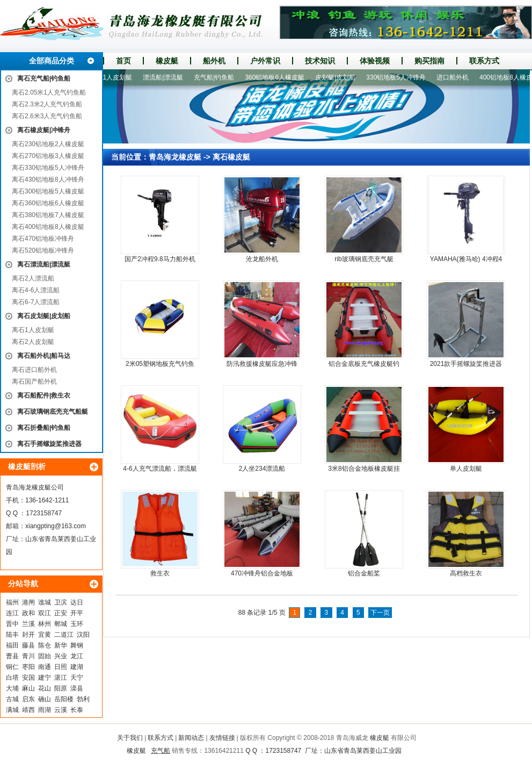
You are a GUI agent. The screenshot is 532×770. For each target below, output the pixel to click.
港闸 (28, 602)
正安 (61, 613)
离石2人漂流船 (33, 278)
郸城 (61, 624)
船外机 (214, 61)
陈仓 (45, 645)
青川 (28, 656)
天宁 (77, 678)
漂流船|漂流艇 (166, 77)
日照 (61, 667)
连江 (12, 613)
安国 (28, 678)
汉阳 (83, 635)
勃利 (83, 699)
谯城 (45, 602)
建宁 (45, 678)
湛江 (61, 678)
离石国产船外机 (34, 382)
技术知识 (320, 61)
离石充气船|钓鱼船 (44, 78)
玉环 (77, 624)
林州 (45, 624)
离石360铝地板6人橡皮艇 (48, 203)
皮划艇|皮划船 (338, 77)
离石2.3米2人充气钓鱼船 (47, 104)
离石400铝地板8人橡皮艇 (48, 227)
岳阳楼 (64, 699)
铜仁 (12, 667)
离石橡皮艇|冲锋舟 (44, 130)
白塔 (12, 678)
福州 (12, 602)
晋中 (12, 624)
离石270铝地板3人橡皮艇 (48, 156)
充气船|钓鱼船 (217, 77)
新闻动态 (191, 738)
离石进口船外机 (34, 370)
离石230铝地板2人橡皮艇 (48, 144)
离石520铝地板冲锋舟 (43, 250)
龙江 (77, 656)
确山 (45, 699)
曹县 (12, 656)
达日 (77, 602)
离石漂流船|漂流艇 (44, 264)
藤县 (28, 645)
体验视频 (375, 61)
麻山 (28, 688)
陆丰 (12, 635)
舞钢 (77, 645)
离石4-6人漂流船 (36, 290)
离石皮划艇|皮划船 (44, 316)
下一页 (380, 613)
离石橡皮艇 (231, 157)
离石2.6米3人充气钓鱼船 (47, 116)
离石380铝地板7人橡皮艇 (48, 215)
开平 (77, 613)
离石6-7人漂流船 (36, 302)
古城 (12, 699)
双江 (45, 613)
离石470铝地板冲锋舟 (43, 239)
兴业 (61, 656)
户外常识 (265, 61)
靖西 (28, 710)
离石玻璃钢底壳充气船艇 (53, 412)
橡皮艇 (167, 61)
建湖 (77, 667)
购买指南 (429, 61)
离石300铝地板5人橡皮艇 (48, 191)
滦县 (77, 688)
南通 (45, 667)
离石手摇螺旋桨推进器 (49, 444)
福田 (12, 645)
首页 (123, 61)
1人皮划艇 (121, 77)
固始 (45, 656)
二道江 (64, 635)
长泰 (77, 710)
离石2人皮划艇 (33, 342)
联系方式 (484, 61)
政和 (28, 613)
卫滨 (61, 602)
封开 (28, 635)
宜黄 (45, 635)
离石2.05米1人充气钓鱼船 (49, 92)
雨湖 (45, 710)
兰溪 (28, 624)
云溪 (61, 710)
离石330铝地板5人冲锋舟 (48, 168)
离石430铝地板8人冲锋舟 (48, 179)
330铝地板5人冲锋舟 (399, 77)
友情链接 (222, 738)
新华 (61, 645)
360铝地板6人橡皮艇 (278, 77)
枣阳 (28, 667)
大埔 (12, 688)
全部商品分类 (52, 61)
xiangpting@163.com (56, 526)
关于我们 (130, 738)
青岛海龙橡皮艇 (175, 157)
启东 (28, 699)
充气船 (161, 751)
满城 (12, 710)
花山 (45, 688)
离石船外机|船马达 (44, 356)
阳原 (61, 688)
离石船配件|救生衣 (44, 395)
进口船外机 (456, 77)
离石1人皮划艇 (33, 330)
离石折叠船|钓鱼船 (44, 428)
